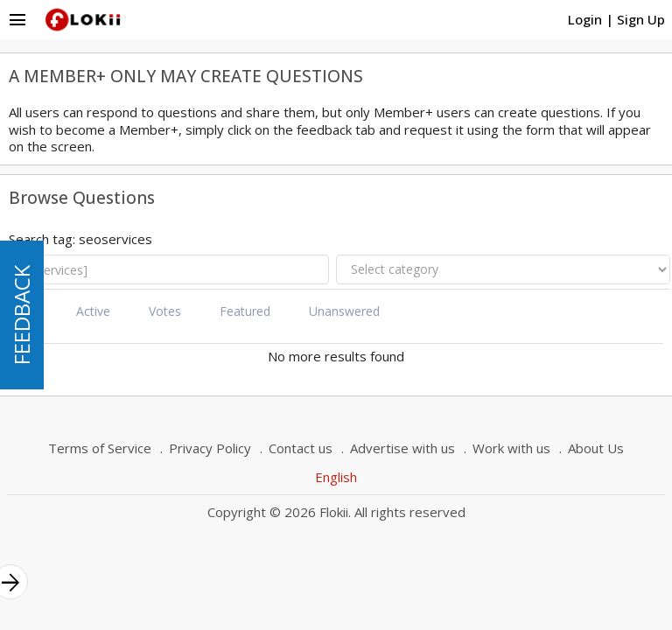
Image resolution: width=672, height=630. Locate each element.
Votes (165, 311)
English (336, 477)
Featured (245, 311)
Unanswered (344, 311)
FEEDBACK (21, 315)
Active (93, 311)
